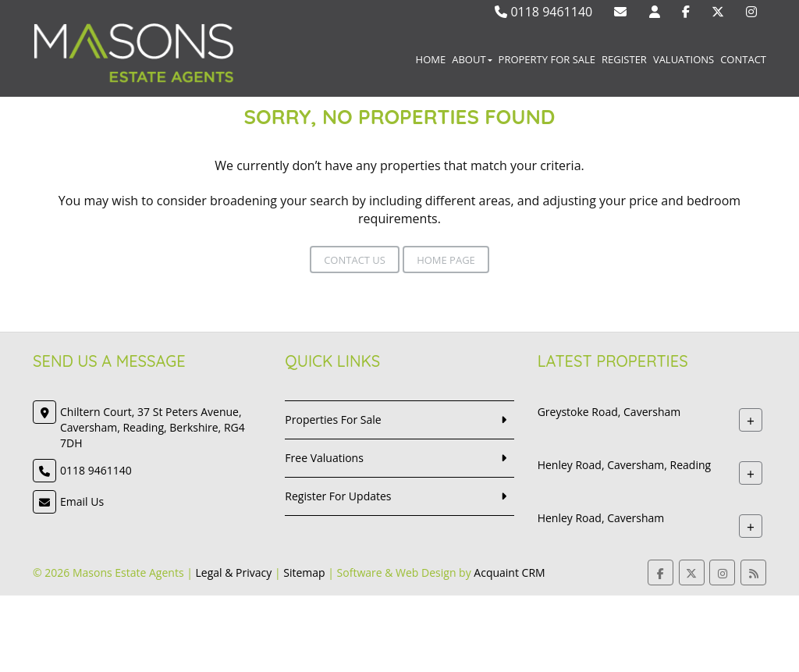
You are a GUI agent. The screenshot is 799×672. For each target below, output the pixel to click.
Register (624, 59)
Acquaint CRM (509, 572)
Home (431, 59)
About (472, 59)
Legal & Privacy (234, 572)
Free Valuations (324, 458)
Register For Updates (338, 496)
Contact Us (355, 260)
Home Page (446, 260)
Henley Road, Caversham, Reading (624, 465)
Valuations (684, 59)
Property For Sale (547, 59)
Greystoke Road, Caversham (609, 412)
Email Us (82, 501)
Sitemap (304, 572)
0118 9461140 (543, 12)
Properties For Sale (333, 420)
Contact (743, 59)
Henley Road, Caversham (601, 518)
